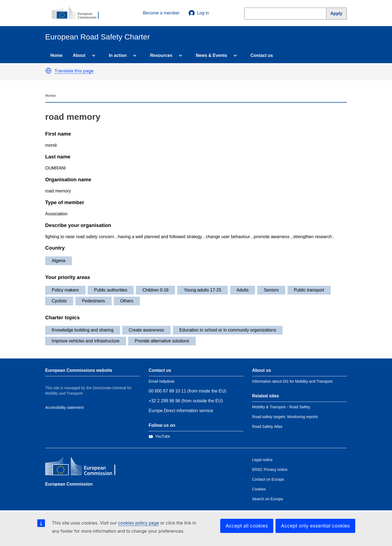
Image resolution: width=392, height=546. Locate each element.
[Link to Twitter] (159, 436)
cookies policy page (138, 523)
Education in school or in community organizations (228, 330)
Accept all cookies (247, 526)
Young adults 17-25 (202, 290)
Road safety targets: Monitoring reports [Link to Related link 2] (285, 417)
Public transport (309, 290)
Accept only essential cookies (315, 526)
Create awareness (146, 330)
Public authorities (111, 290)
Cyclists (59, 301)
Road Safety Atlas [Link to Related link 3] (267, 427)
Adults (243, 290)
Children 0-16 (155, 290)
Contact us (262, 55)
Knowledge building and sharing (83, 330)
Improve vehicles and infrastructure (86, 341)
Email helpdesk (162, 381)
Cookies (259, 489)
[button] (48, 71)
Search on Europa (267, 499)
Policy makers (65, 290)
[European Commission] (78, 13)
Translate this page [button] (74, 71)
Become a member (161, 13)
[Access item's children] (93, 56)
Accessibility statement (65, 407)
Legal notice (262, 460)
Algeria (59, 261)
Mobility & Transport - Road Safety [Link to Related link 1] (281, 407)
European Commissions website (79, 370)
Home (56, 55)
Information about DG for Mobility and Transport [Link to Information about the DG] (292, 381)
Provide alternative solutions (162, 341)
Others (127, 301)
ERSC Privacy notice (270, 470)
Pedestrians (94, 301)
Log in (199, 13)
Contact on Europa (268, 479)
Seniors (271, 290)
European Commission (69, 484)
